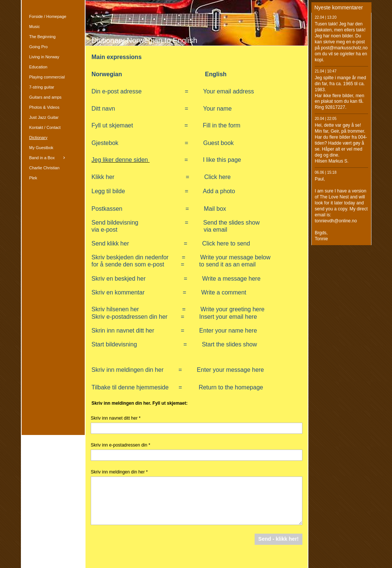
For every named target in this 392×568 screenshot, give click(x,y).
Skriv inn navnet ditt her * (116, 418)
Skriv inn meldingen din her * (119, 472)
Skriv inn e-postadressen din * (120, 445)
